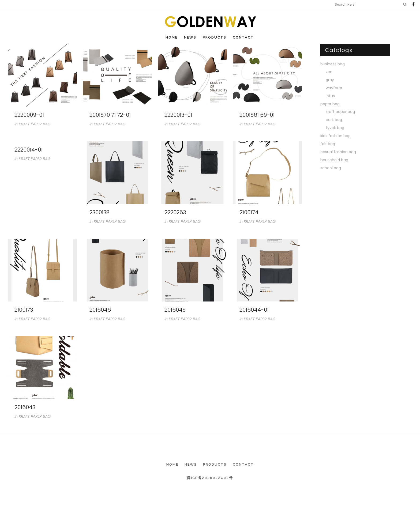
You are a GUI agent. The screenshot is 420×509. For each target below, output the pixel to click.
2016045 (175, 310)
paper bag (330, 104)
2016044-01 (254, 310)
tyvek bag (335, 128)
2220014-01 (29, 150)
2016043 (25, 407)
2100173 (24, 310)
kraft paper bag (340, 112)
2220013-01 (178, 115)
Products (215, 464)
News (191, 464)
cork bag (334, 120)
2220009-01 (29, 115)
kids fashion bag (335, 136)
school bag (331, 168)
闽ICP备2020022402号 (210, 478)
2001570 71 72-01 (110, 115)
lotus (330, 96)
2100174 (249, 212)
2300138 (100, 212)
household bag (334, 160)
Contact (243, 464)
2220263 (175, 212)
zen (329, 72)
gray (330, 80)
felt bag (328, 144)
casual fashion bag (338, 152)
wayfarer (334, 88)
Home (172, 464)
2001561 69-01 (257, 115)
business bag (333, 64)
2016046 (100, 310)
